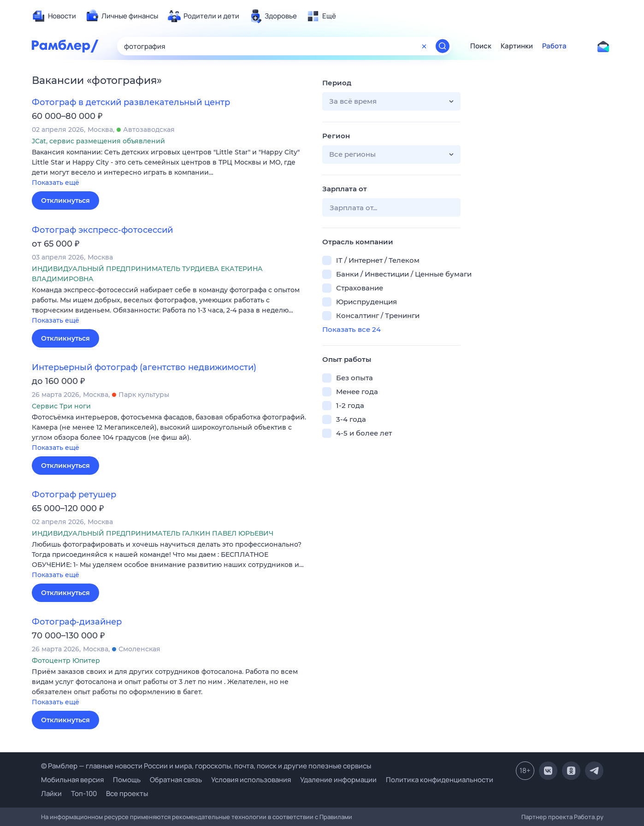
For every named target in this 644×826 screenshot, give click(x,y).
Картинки (517, 46)
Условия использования (251, 780)
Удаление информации (338, 780)
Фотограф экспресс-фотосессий (102, 230)
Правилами (336, 817)
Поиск (481, 46)
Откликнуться (65, 201)
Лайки (51, 794)
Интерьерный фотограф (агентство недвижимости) (144, 367)
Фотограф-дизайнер (77, 622)
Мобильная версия (72, 780)
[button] (170, 168)
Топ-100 (84, 794)
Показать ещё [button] (56, 183)
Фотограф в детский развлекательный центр (131, 102)
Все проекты (127, 794)
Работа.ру (589, 817)
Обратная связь (176, 780)
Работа (554, 46)
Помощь (127, 780)
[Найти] (443, 46)
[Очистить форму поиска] (424, 46)
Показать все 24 (352, 329)
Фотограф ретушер (74, 495)
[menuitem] (54, 16)
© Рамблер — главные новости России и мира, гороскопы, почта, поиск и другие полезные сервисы (206, 766)
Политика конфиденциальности (440, 780)
